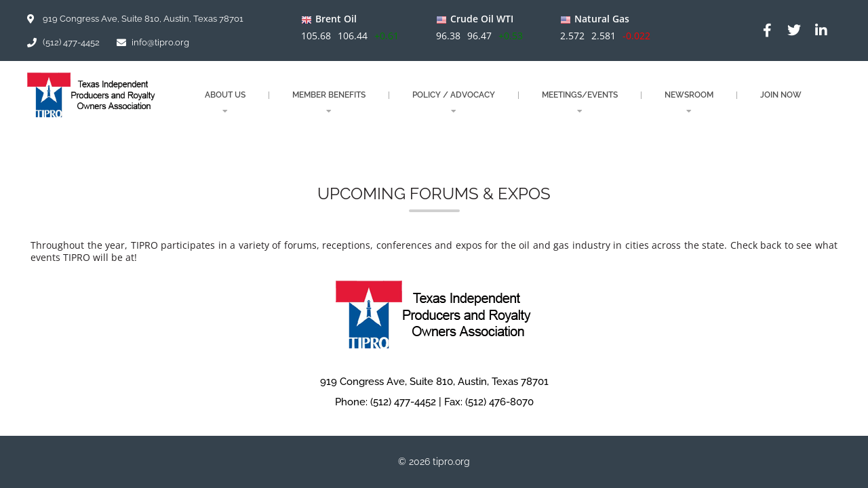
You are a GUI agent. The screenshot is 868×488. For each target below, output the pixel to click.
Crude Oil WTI (482, 19)
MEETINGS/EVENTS (580, 103)
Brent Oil (336, 19)
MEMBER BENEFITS (329, 103)
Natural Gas (601, 19)
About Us (225, 103)
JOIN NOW (781, 95)
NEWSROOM (689, 103)
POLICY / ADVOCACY (454, 103)
